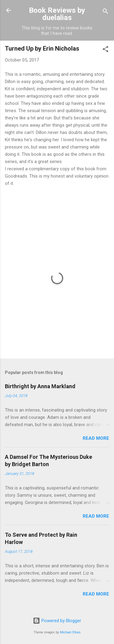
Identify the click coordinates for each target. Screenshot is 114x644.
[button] (105, 50)
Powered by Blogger (57, 621)
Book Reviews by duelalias (57, 14)
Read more (96, 438)
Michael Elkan (70, 632)
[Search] (105, 12)
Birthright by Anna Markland (40, 386)
